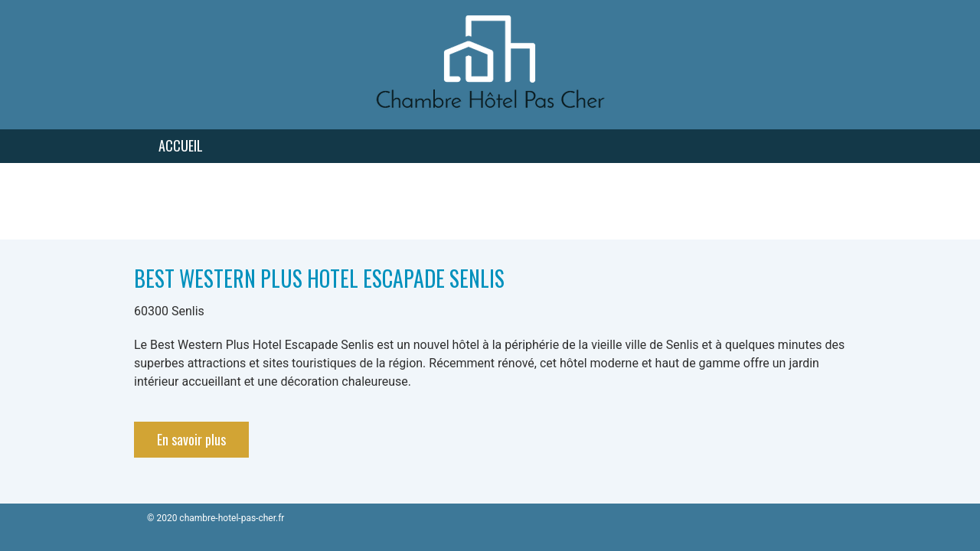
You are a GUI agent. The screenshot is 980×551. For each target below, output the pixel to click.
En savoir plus (191, 439)
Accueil (181, 145)
